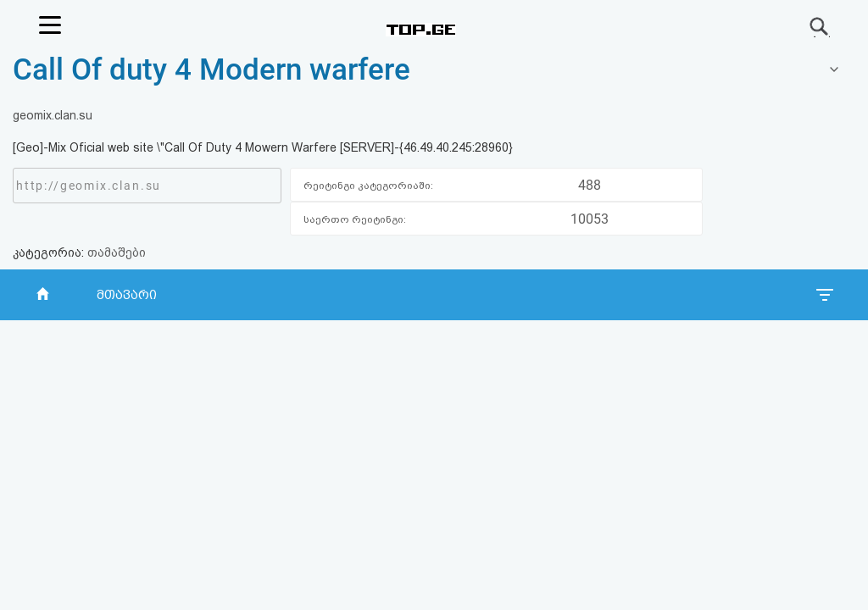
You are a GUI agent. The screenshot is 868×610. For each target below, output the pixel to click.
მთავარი (127, 295)
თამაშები (117, 252)
